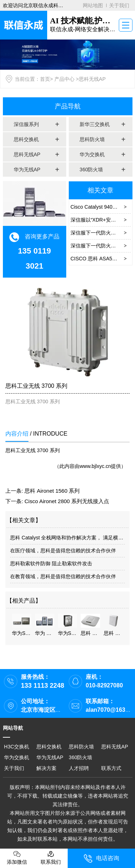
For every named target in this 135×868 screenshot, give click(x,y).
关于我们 (119, 5)
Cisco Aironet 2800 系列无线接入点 (67, 501)
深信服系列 (26, 124)
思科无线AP (27, 154)
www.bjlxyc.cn (95, 466)
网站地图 (93, 5)
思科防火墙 (92, 139)
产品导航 (68, 106)
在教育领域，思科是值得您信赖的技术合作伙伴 (63, 576)
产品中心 (64, 79)
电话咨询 (101, 858)
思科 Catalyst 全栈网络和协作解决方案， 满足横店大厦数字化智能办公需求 (67, 538)
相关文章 (100, 190)
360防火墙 (91, 170)
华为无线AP (27, 170)
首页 (45, 79)
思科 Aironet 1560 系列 (52, 491)
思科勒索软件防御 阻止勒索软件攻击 (51, 563)
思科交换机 (26, 139)
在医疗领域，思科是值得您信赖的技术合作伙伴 (63, 551)
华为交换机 (92, 154)
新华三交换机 (95, 124)
